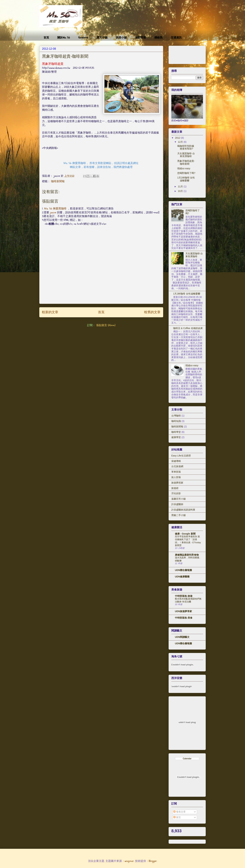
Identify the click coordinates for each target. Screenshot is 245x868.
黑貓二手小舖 (178, 515)
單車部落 (176, 472)
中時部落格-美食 (184, 618)
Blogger (153, 861)
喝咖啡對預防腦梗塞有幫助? (186, 147)
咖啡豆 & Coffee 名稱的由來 (188, 328)
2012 (178, 138)
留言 (177, 817)
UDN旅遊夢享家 (183, 611)
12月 (181, 142)
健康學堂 (176, 437)
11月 (181, 186)
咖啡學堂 (176, 432)
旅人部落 (176, 477)
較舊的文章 (152, 312)
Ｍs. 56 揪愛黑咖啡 (55, 209)
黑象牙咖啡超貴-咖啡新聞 (186, 162)
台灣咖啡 (176, 416)
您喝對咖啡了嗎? (186, 173)
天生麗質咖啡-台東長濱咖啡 (186, 155)
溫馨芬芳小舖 (178, 499)
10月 (181, 191)
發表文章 (179, 812)
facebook (83, 38)
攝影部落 (141, 38)
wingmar (129, 861)
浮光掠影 (176, 493)
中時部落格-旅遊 (184, 596)
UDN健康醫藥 (182, 577)
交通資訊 (176, 38)
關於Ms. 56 (64, 38)
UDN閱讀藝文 (182, 637)
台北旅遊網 (177, 466)
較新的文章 (50, 312)
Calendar (187, 759)
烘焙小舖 (121, 38)
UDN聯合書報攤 (183, 570)
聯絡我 (158, 38)
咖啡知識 (176, 421)
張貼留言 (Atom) (106, 325)
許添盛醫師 (177, 504)
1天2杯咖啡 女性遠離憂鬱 (186, 179)
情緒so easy (184, 168)
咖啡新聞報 (58, 181)
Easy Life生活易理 (181, 456)
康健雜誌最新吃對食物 (187, 555)
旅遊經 (175, 488)
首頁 (46, 38)
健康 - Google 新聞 (185, 534)
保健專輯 (176, 461)
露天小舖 (102, 38)
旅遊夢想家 (177, 483)
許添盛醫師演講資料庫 (183, 510)
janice (53, 212)
